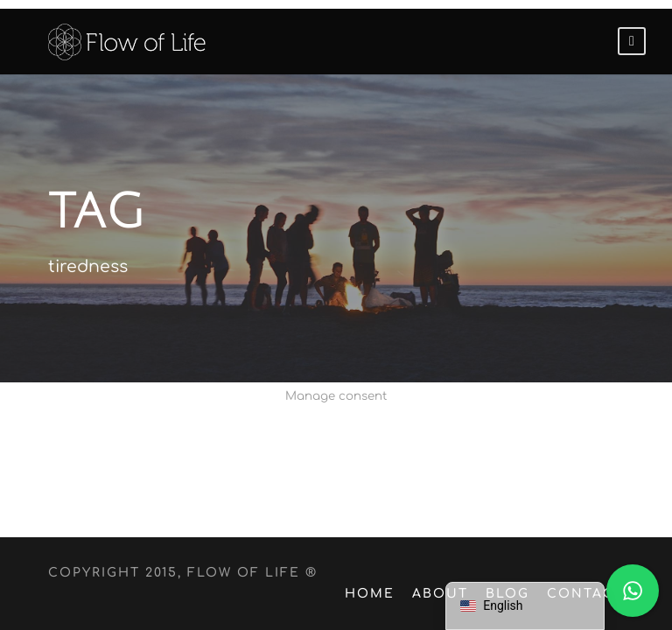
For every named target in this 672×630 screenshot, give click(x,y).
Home (381, 594)
